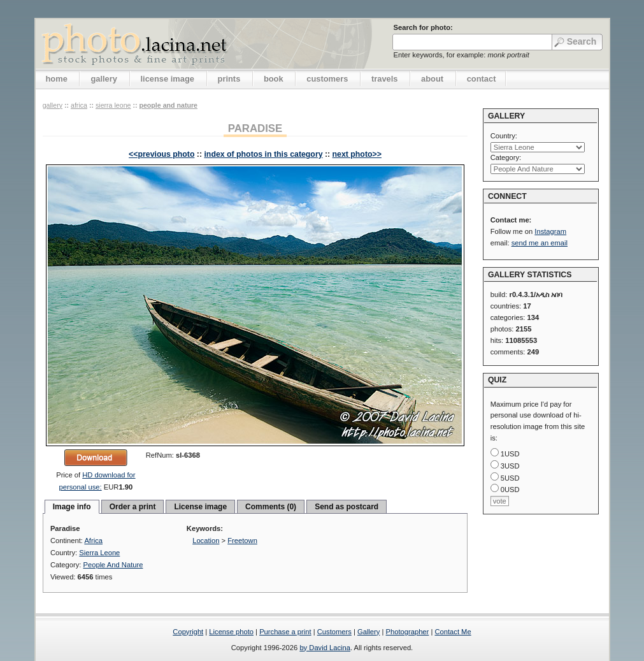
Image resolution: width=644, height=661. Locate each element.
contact (482, 79)
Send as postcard (347, 507)
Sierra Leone (113, 105)
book (274, 79)
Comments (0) (271, 507)
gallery (104, 79)
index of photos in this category (263, 154)
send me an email (540, 243)
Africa (79, 105)
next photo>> (357, 154)
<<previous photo (161, 154)
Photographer (408, 632)
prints (229, 79)
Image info (72, 507)
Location (206, 541)
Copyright (188, 632)
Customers (334, 632)
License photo (231, 632)
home (57, 79)
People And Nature (168, 105)
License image (200, 507)
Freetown (242, 541)
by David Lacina (325, 648)
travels (385, 79)
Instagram (550, 231)
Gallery (369, 632)
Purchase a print (285, 632)
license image (168, 79)
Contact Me (453, 632)
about (432, 79)
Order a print (133, 507)
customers (327, 79)
